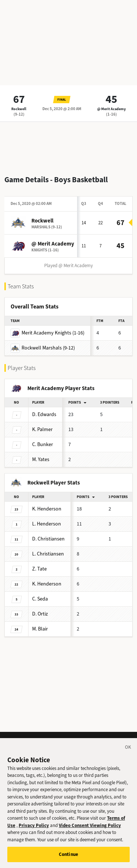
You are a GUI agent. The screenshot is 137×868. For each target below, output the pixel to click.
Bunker (43, 444)
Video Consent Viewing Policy (90, 833)
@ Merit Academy (111, 109)
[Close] (128, 756)
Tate (39, 569)
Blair (40, 629)
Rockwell (19, 109)
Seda (40, 599)
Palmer (42, 429)
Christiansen (48, 539)
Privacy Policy (34, 833)
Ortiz (40, 614)
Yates (41, 459)
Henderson (47, 509)
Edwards (44, 414)
